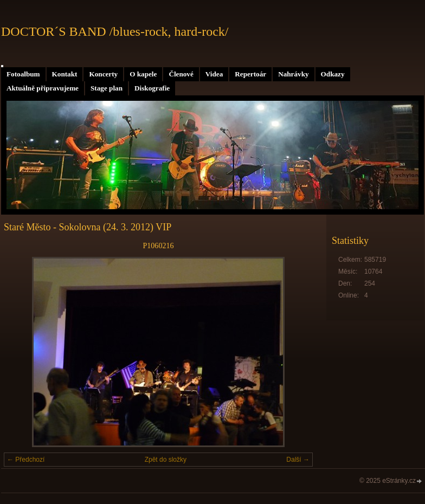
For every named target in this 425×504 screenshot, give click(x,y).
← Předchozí (26, 460)
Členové (181, 74)
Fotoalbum (23, 74)
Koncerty (103, 74)
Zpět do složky (166, 460)
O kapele (143, 74)
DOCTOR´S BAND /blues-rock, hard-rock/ (115, 31)
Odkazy (333, 74)
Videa (214, 74)
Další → (298, 460)
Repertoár (250, 74)
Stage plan (107, 88)
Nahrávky (293, 74)
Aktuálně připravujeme (43, 88)
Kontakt (65, 74)
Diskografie (152, 88)
